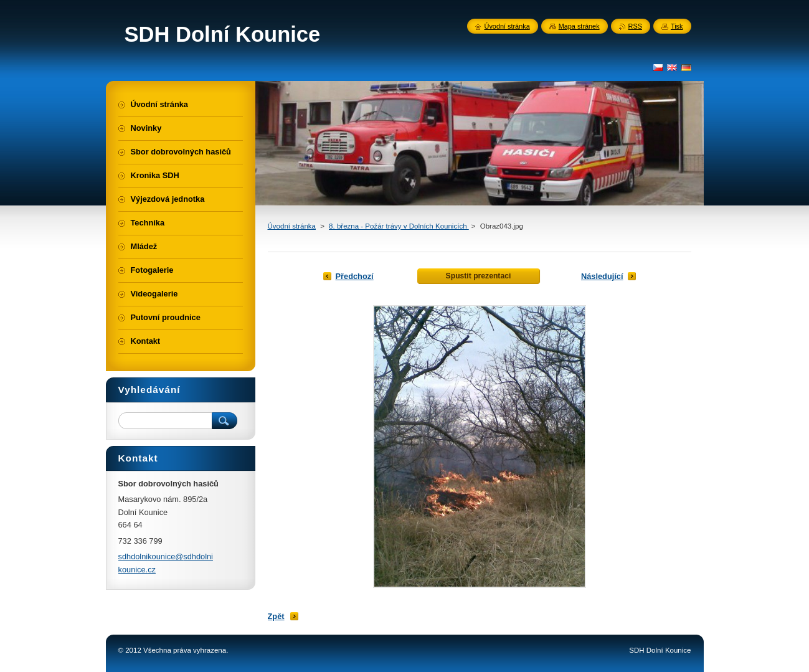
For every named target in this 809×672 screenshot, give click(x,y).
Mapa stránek (579, 26)
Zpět (276, 616)
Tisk (677, 26)
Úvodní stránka (292, 226)
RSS (635, 26)
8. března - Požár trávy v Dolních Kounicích (399, 226)
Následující (602, 276)
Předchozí (355, 276)
